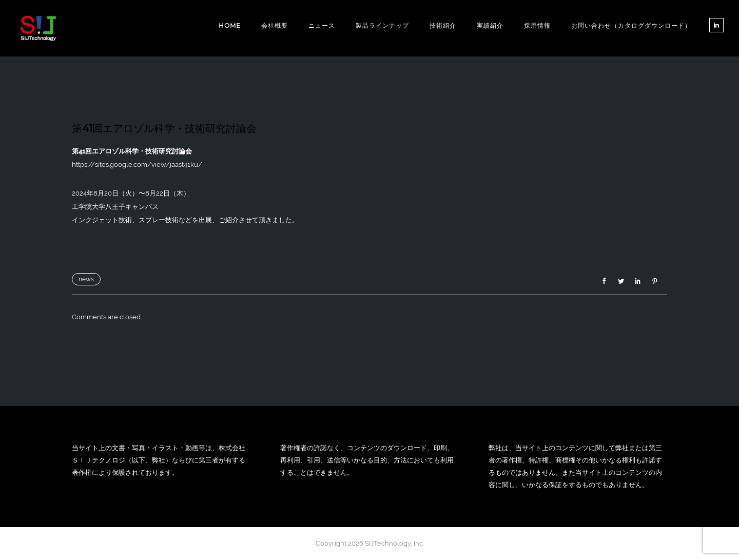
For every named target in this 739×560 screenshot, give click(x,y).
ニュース (322, 25)
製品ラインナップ (382, 25)
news (86, 279)
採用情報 (537, 25)
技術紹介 (443, 25)
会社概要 (275, 25)
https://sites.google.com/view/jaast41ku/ (137, 165)
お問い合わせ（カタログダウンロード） (631, 25)
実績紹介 (490, 25)
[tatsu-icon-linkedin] (716, 25)
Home (230, 25)
